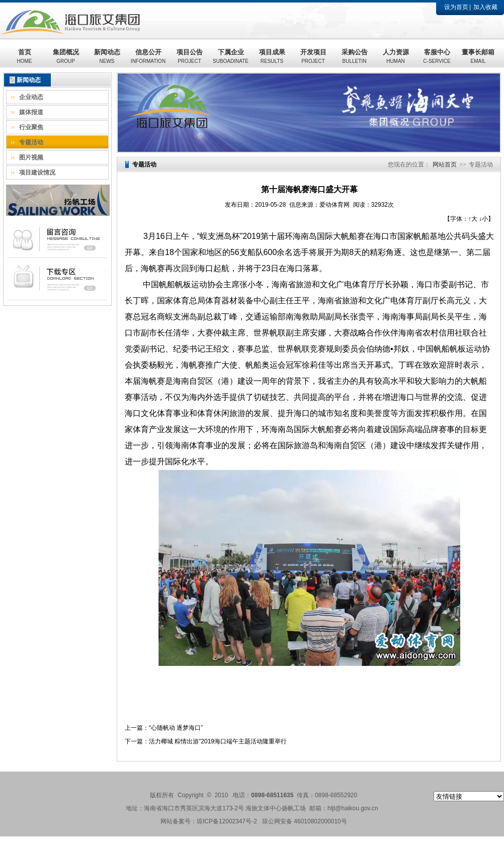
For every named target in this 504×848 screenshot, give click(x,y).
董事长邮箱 (478, 56)
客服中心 (437, 56)
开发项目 (313, 56)
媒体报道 (31, 112)
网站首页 (445, 164)
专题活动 (31, 142)
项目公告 (190, 56)
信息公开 (148, 56)
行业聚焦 (31, 127)
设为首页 (456, 7)
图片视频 (31, 157)
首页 (25, 56)
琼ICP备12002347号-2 (227, 821)
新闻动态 (107, 56)
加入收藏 (485, 7)
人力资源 (396, 56)
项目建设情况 (37, 173)
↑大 (473, 219)
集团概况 (66, 56)
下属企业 (231, 56)
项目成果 (272, 56)
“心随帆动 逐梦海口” (176, 728)
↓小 (483, 219)
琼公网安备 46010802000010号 (305, 821)
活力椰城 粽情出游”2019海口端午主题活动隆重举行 (218, 741)
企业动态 (31, 97)
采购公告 (355, 56)
